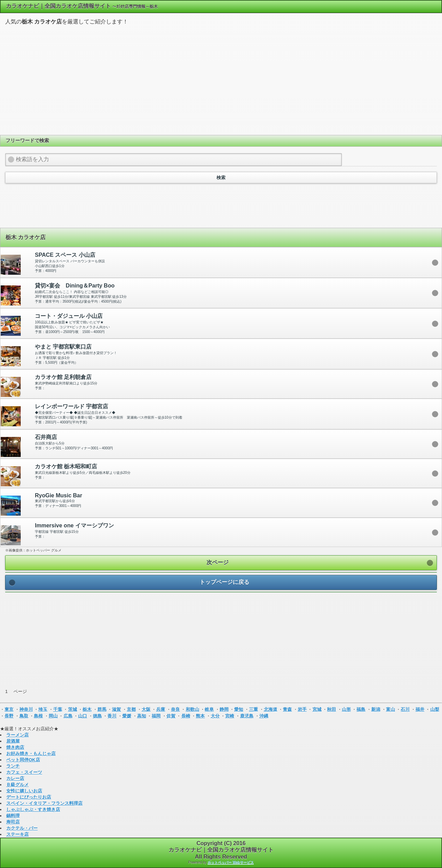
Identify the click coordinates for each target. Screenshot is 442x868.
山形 (346, 709)
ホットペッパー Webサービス (231, 862)
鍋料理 (13, 816)
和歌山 (193, 709)
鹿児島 (247, 716)
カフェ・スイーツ (24, 772)
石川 (405, 709)
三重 (253, 709)
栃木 (87, 709)
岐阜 (209, 709)
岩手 (302, 709)
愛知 (239, 709)
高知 (142, 716)
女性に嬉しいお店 (24, 791)
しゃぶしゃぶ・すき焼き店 (33, 810)
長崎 (186, 716)
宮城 (317, 709)
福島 (361, 709)
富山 (391, 709)
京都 (131, 709)
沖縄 (264, 716)
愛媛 (127, 716)
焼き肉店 (15, 747)
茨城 (73, 709)
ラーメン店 (17, 735)
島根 (38, 716)
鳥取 (24, 716)
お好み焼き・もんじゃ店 (31, 754)
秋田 (331, 709)
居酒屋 (13, 741)
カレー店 (15, 778)
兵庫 (161, 709)
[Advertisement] (221, 79)
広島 (68, 716)
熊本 (200, 716)
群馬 (102, 709)
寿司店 (13, 822)
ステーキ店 (17, 834)
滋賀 (116, 709)
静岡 (224, 709)
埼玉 (43, 709)
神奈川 (26, 709)
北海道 (271, 709)
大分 (215, 716)
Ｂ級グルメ (17, 785)
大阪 (146, 709)
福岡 (156, 716)
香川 (112, 716)
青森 (287, 709)
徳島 (97, 716)
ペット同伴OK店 (23, 760)
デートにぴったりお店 (29, 797)
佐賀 (171, 716)
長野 (9, 716)
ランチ (13, 766)
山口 (83, 716)
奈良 (175, 709)
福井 (420, 709)
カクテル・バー (22, 828)
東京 (9, 709)
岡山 (53, 716)
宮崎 (230, 716)
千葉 (58, 709)
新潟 (376, 709)
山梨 (435, 709)
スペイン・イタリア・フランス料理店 (44, 803)
